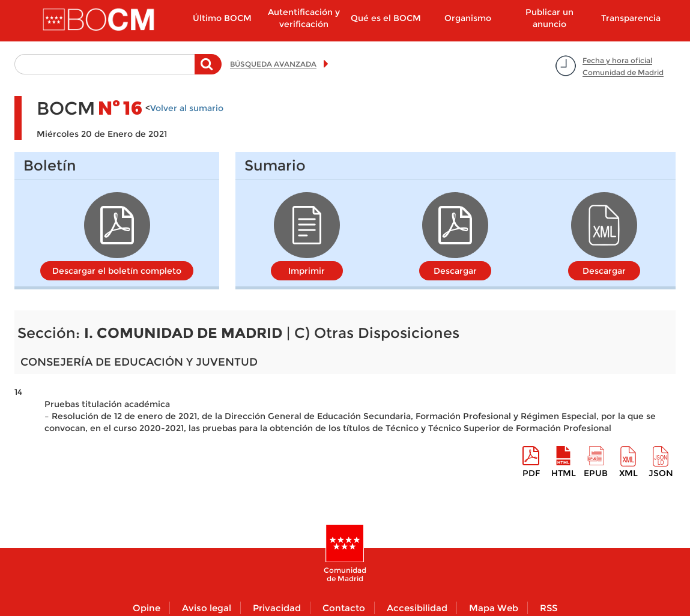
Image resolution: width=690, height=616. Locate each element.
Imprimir (307, 271)
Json (661, 473)
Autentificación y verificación (304, 18)
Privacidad (277, 608)
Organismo (468, 18)
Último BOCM (222, 18)
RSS (549, 608)
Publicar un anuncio (549, 18)
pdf (531, 473)
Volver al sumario (187, 108)
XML (628, 473)
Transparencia (631, 18)
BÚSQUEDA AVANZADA (273, 64)
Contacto (344, 608)
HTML (564, 473)
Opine (147, 608)
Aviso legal (207, 608)
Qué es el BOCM (386, 18)
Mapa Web (494, 608)
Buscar (208, 70)
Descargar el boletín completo (117, 271)
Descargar (455, 271)
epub (596, 473)
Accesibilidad (417, 608)
